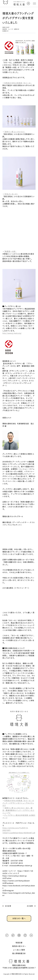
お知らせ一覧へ (19, 918)
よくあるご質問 (19, 950)
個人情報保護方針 (19, 953)
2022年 (5, 29)
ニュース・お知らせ (14, 29)
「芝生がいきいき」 (11, 194)
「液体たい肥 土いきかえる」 (15, 132)
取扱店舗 (19, 943)
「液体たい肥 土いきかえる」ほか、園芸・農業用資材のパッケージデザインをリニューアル (18, 810)
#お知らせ (5, 31)
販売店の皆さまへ (19, 946)
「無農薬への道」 (10, 251)
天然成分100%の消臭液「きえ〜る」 (18, 83)
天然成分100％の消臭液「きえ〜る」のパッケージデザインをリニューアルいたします (18, 803)
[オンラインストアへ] (28, 3)
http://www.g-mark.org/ (12, 333)
